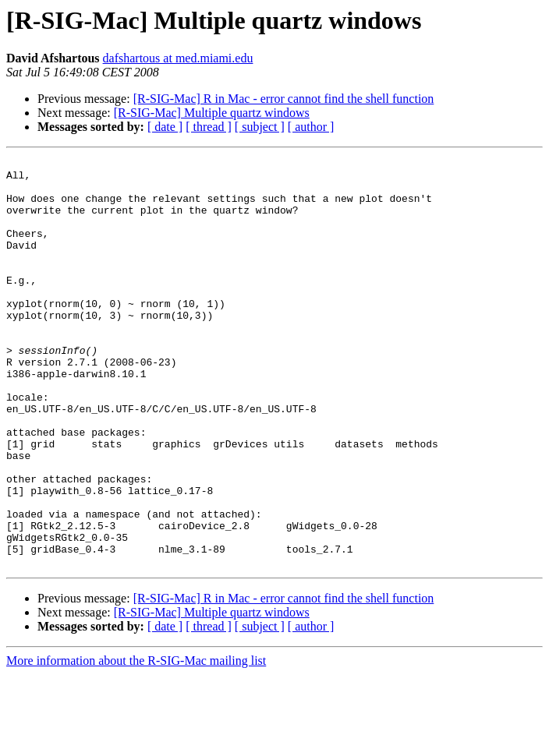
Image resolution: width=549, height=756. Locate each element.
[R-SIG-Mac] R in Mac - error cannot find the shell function (284, 99)
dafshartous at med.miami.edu (178, 58)
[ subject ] (260, 127)
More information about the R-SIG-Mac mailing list (136, 742)
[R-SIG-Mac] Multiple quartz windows (212, 113)
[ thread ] (209, 127)
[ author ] (311, 127)
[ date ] (165, 127)
